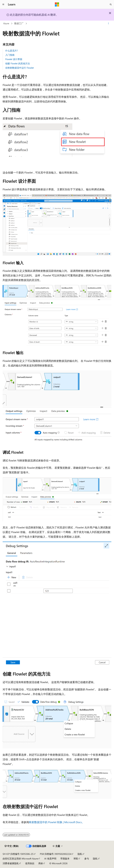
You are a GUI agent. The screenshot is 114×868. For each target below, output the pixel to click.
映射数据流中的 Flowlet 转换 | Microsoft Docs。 (57, 822)
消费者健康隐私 (11, 863)
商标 (41, 863)
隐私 (80, 854)
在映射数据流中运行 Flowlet (20, 68)
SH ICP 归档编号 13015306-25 (18, 854)
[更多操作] (108, 24)
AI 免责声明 (50, 859)
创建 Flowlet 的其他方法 (18, 63)
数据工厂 (19, 23)
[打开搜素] (111, 4)
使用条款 (30, 863)
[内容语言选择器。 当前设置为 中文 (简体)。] (12, 846)
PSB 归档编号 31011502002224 (56, 854)
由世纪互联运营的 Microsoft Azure (20, 859)
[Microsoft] (57, 4)
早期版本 (65, 859)
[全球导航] (3, 4)
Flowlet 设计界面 (14, 59)
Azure (6, 23)
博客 (76, 859)
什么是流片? (12, 51)
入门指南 (10, 55)
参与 (87, 859)
